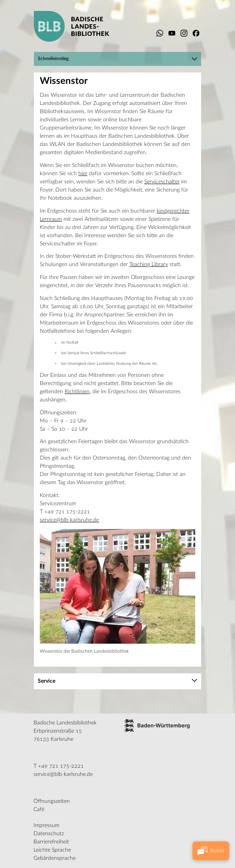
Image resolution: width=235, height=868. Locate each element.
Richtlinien (77, 392)
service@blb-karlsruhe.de (69, 520)
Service (47, 681)
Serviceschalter (162, 182)
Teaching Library (149, 264)
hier (83, 174)
